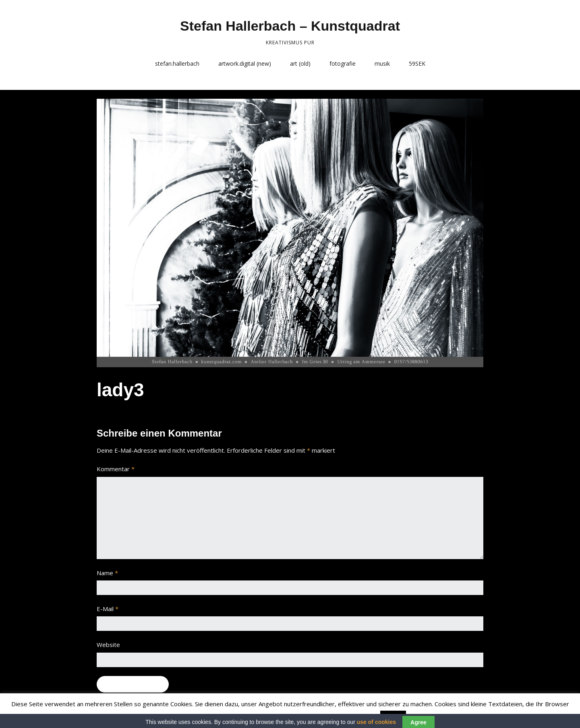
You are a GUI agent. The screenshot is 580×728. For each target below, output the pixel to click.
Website (108, 645)
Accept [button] (393, 717)
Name (107, 573)
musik (382, 63)
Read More (424, 716)
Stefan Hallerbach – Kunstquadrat (290, 26)
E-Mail (108, 609)
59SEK (417, 63)
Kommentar (116, 469)
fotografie (343, 63)
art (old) (300, 63)
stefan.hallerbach (177, 63)
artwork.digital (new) (245, 63)
